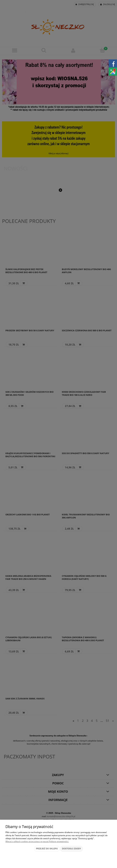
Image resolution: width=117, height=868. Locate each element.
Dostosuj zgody (71, 849)
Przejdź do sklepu (47, 849)
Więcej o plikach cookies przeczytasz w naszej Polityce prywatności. (37, 841)
